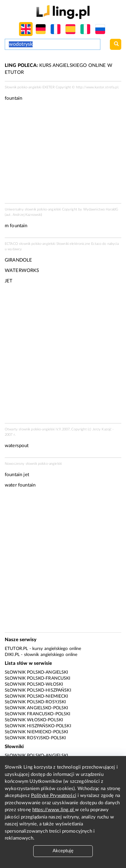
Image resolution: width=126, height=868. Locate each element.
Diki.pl (12, 655)
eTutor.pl (16, 649)
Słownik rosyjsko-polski (35, 738)
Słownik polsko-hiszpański (38, 690)
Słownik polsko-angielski (37, 672)
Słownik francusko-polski (38, 714)
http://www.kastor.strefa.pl (97, 87)
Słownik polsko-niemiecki (37, 696)
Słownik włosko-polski (34, 720)
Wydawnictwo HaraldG (101, 209)
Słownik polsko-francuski (38, 678)
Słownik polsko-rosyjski (35, 702)
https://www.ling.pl (54, 810)
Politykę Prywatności (54, 796)
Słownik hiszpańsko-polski (38, 726)
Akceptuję (63, 851)
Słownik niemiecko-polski (37, 732)
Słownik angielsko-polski (37, 708)
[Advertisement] (63, 356)
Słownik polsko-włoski (34, 684)
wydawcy (15, 249)
